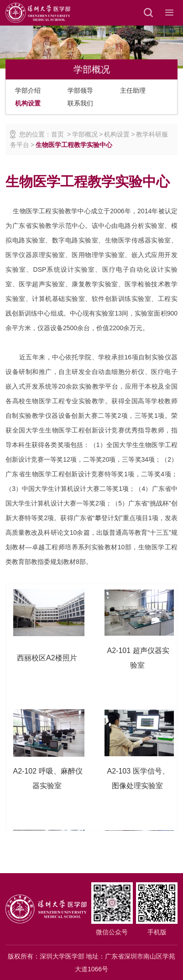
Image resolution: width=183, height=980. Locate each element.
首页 (58, 134)
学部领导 (80, 90)
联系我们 (80, 103)
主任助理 (133, 90)
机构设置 (28, 103)
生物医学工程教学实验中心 (74, 145)
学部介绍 (28, 90)
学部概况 (85, 134)
